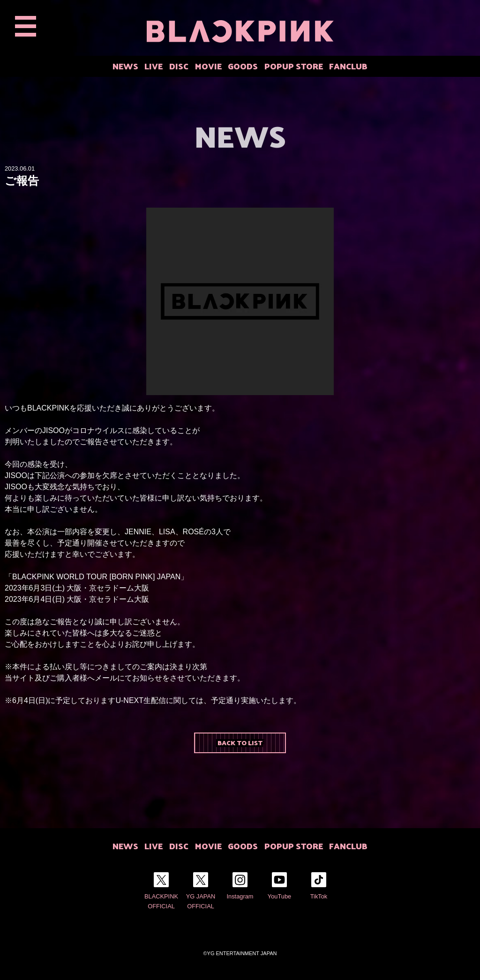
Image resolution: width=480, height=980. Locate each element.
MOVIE (208, 66)
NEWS (125, 66)
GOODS (243, 66)
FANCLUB (348, 66)
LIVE (154, 66)
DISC (179, 66)
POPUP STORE (294, 66)
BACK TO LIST (240, 742)
